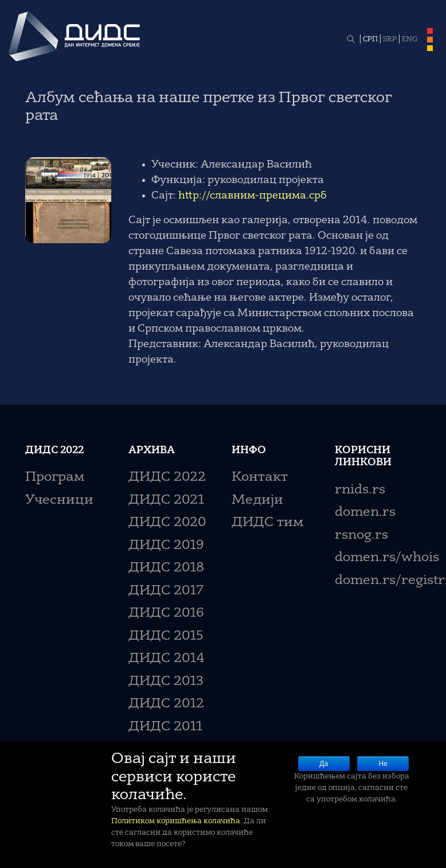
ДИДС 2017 (166, 591)
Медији (257, 501)
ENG (410, 40)
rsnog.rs (361, 536)
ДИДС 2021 (166, 501)
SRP (390, 40)
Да (324, 764)
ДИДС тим (267, 523)
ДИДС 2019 (166, 546)
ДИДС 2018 (166, 568)
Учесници (59, 501)
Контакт (260, 478)
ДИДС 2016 (166, 614)
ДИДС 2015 (166, 637)
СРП (370, 40)
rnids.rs (360, 490)
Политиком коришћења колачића (176, 821)
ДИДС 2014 (167, 659)
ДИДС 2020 (167, 523)
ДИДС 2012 (166, 704)
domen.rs (365, 513)
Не (383, 764)
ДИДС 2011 (165, 727)
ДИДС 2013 (166, 682)
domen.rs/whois (387, 558)
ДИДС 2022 (167, 478)
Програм (55, 478)
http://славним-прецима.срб (253, 196)
